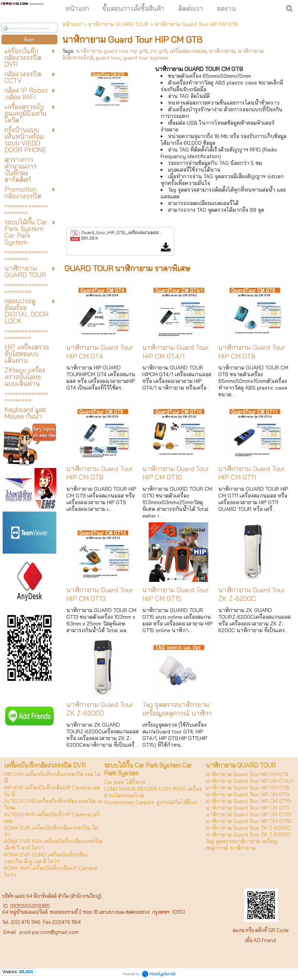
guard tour (108, 58)
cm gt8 (159, 51)
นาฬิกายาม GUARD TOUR (118, 24)
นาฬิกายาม (222, 51)
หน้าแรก (72, 24)
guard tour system (146, 58)
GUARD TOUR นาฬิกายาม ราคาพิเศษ (127, 268)
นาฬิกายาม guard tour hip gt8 (112, 51)
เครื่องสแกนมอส (188, 51)
